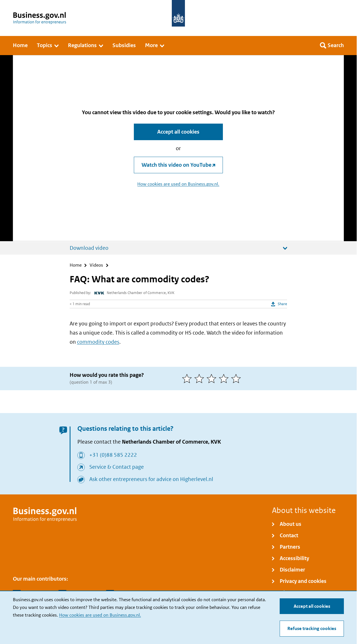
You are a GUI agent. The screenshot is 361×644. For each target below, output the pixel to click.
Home (76, 265)
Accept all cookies (312, 606)
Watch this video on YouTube (177, 165)
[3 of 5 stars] (213, 379)
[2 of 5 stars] (200, 379)
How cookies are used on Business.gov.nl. (100, 615)
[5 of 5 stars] (237, 379)
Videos (96, 265)
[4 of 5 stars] (225, 379)
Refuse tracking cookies (312, 628)
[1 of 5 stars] (188, 379)
